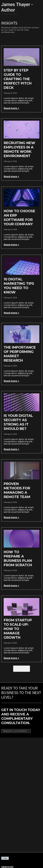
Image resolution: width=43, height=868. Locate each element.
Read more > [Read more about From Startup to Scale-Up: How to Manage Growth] (11, 658)
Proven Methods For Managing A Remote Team (17, 490)
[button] (22, 669)
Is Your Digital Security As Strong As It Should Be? (18, 422)
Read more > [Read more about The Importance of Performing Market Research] (11, 381)
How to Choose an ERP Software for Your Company (19, 218)
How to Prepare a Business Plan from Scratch (18, 558)
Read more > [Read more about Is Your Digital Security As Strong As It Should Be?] (11, 449)
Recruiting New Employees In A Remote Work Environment (19, 149)
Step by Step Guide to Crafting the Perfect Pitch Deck (18, 79)
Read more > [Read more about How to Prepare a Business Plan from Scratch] (11, 586)
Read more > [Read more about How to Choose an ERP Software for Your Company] (11, 245)
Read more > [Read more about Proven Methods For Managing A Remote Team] (11, 517)
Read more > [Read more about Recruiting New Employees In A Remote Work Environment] (11, 176)
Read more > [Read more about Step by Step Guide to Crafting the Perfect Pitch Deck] (11, 108)
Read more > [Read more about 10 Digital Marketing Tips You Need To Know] (11, 313)
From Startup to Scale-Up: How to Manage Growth (18, 629)
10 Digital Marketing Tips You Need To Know (19, 286)
